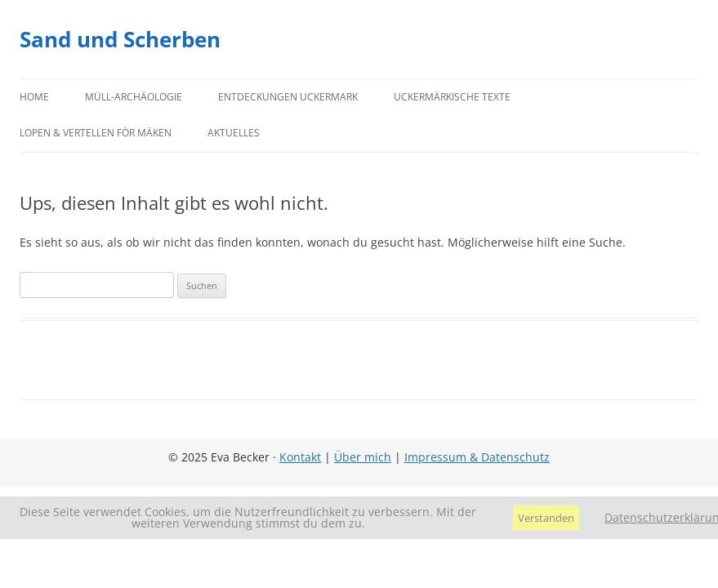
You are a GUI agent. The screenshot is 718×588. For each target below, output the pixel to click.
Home (34, 97)
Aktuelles (234, 133)
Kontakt (300, 457)
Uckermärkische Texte (452, 97)
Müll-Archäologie (134, 97)
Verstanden (546, 518)
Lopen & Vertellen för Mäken (96, 133)
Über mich (363, 457)
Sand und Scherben (120, 39)
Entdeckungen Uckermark (288, 97)
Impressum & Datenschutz (477, 457)
